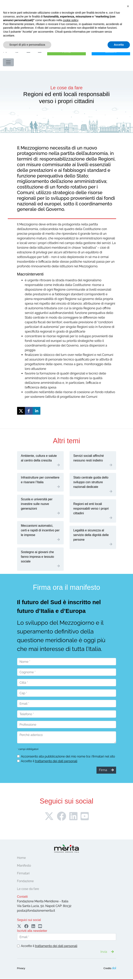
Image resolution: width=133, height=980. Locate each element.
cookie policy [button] (70, 948)
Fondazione (25, 881)
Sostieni (111, 52)
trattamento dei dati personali (56, 761)
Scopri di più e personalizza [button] (27, 972)
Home (21, 858)
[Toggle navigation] (8, 62)
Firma (67, 52)
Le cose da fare (28, 889)
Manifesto (24, 866)
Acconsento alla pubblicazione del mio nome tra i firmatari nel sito (68, 756)
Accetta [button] (119, 972)
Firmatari (23, 873)
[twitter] (21, 411)
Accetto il (49, 761)
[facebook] (29, 411)
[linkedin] (37, 411)
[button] (128, 934)
